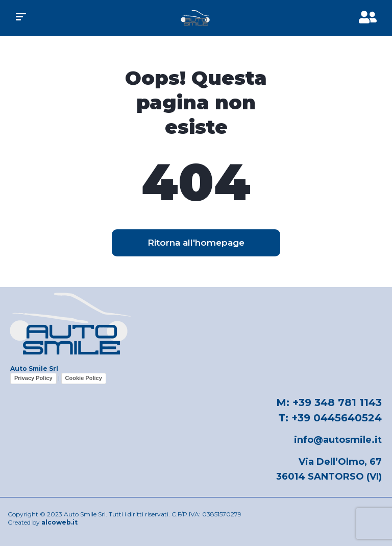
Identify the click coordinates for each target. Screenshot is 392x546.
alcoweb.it (59, 522)
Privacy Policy (33, 378)
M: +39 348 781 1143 (329, 402)
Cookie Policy (84, 378)
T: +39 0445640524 (330, 418)
